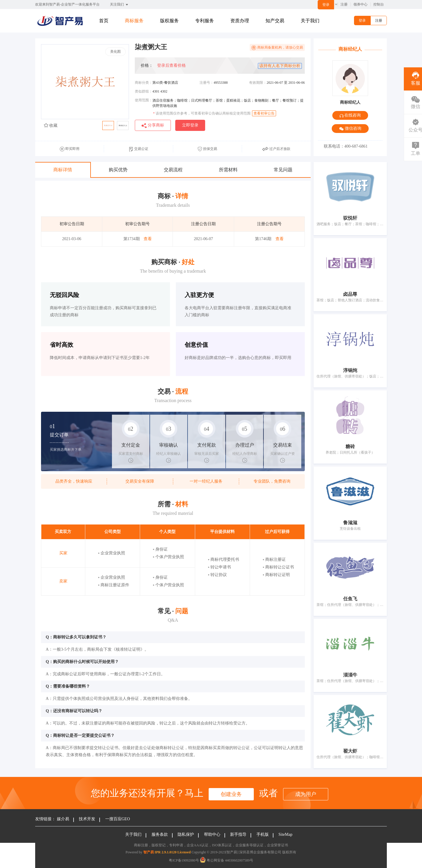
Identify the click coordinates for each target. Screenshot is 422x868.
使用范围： (144, 100)
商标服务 (134, 21)
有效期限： (258, 83)
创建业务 (231, 794)
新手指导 (238, 834)
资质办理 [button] (240, 21)
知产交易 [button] (275, 21)
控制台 (379, 4)
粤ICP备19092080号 (184, 860)
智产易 (149, 852)
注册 (344, 4)
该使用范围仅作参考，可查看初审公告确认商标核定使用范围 (202, 113)
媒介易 (63, 819)
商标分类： (144, 83)
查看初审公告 (264, 113)
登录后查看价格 (171, 65)
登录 (326, 5)
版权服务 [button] (169, 21)
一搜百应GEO (118, 819)
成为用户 (306, 794)
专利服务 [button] (205, 21)
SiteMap (285, 834)
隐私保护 (186, 834)
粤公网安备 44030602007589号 (227, 860)
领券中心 (360, 4)
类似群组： (144, 91)
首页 (104, 21)
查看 (148, 239)
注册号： (207, 83)
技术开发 (87, 819)
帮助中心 (212, 834)
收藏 (51, 125)
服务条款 (160, 834)
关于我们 (310, 21)
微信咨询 (350, 129)
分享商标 (153, 125)
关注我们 (119, 5)
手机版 (263, 834)
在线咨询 (350, 115)
